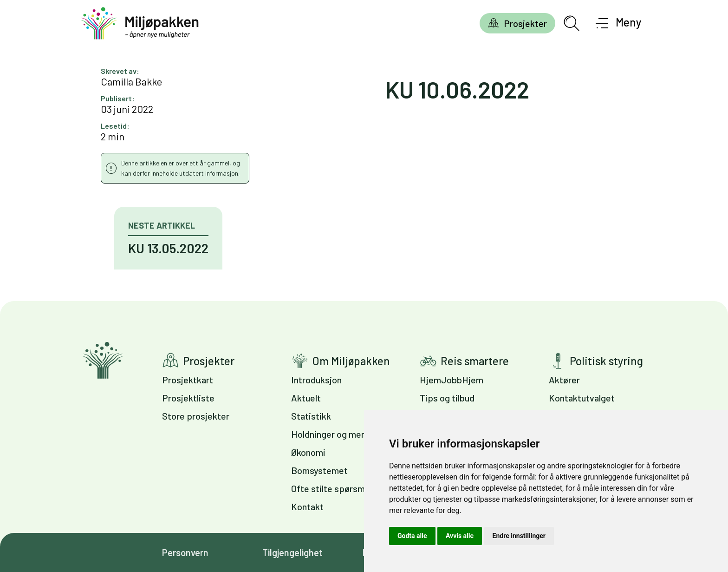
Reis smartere (475, 361)
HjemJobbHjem (452, 380)
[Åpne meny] (619, 23)
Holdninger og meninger (339, 434)
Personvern (185, 552)
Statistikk (311, 416)
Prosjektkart (188, 380)
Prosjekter (525, 23)
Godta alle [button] (412, 536)
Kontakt (307, 506)
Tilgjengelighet (292, 552)
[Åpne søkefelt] (572, 23)
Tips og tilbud (447, 398)
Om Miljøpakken (351, 361)
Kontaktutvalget (582, 398)
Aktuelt (306, 398)
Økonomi (308, 452)
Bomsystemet (319, 470)
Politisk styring (606, 361)
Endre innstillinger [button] (519, 536)
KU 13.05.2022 (168, 248)
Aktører (564, 380)
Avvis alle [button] (460, 536)
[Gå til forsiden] (140, 23)
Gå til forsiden (103, 360)
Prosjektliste (188, 398)
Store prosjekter (196, 416)
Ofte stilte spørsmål (331, 488)
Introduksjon (316, 380)
